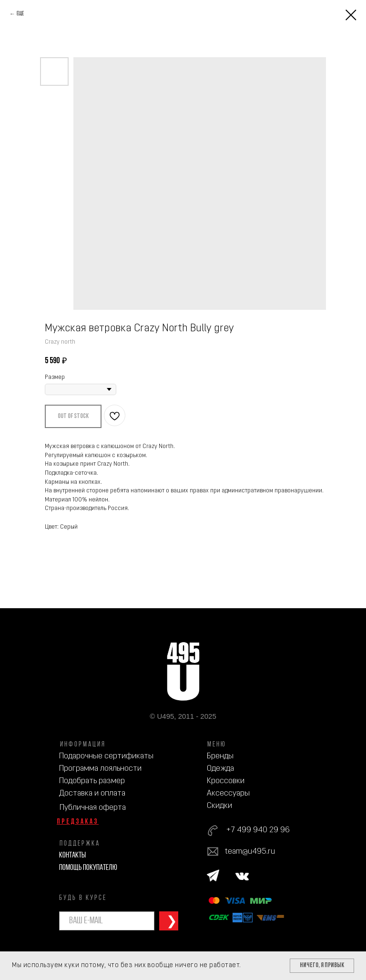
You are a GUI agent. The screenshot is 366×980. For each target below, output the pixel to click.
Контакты (72, 855)
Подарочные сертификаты (106, 756)
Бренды (220, 756)
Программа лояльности (100, 769)
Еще (20, 14)
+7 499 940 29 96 (258, 830)
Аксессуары (228, 793)
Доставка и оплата (92, 793)
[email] (107, 921)
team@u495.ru (250, 852)
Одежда (220, 769)
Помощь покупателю (88, 868)
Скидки (219, 806)
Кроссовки (226, 781)
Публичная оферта (93, 808)
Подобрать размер (92, 781)
